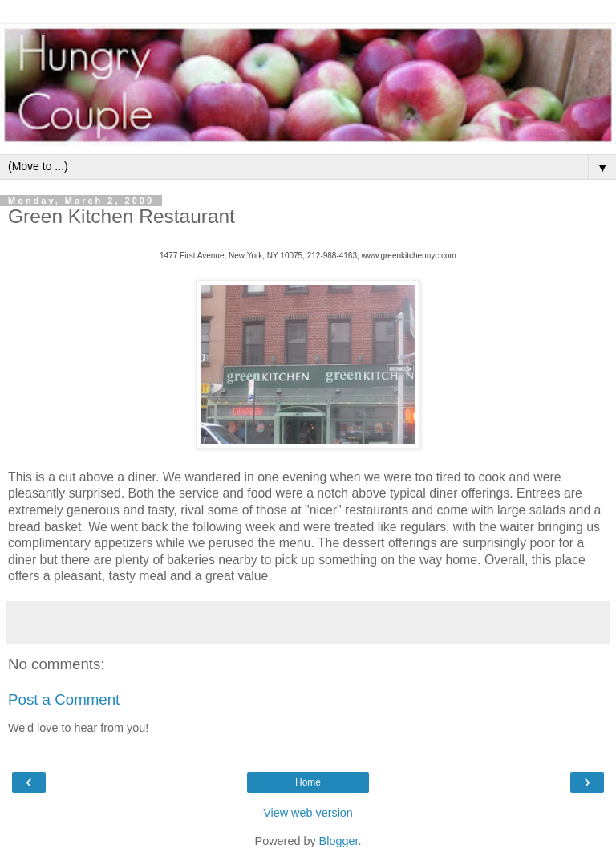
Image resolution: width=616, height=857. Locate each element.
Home (308, 782)
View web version (308, 813)
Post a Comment (64, 699)
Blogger (339, 841)
